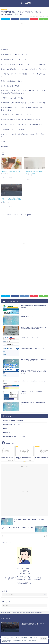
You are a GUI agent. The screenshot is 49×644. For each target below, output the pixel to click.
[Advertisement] (24, 35)
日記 (26, 215)
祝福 (5, 428)
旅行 (21, 215)
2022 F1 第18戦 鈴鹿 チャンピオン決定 (15, 436)
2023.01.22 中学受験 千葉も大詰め (14, 421)
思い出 (16, 215)
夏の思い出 (7, 432)
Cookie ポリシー (6, 642)
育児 (30, 215)
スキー (4, 215)
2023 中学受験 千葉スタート (12, 424)
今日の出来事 (4, 9)
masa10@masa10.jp (27, 582)
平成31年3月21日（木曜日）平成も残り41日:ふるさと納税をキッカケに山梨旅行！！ (12, 200)
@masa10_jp (27, 584)
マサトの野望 (24, 3)
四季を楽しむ (10, 215)
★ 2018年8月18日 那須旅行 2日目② (11, 172)
